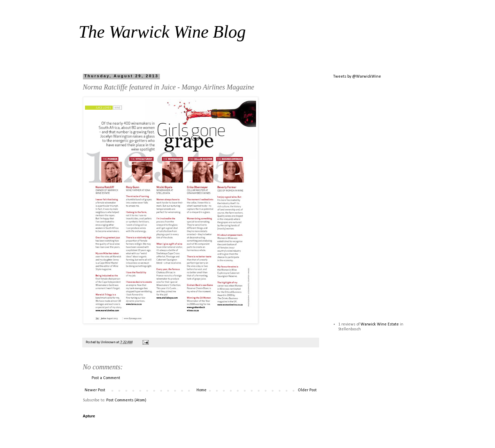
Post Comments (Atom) (126, 400)
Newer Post (95, 390)
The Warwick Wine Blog (162, 32)
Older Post (307, 390)
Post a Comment (106, 378)
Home (202, 390)
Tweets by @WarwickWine (357, 77)
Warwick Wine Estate (380, 324)
